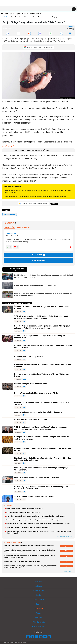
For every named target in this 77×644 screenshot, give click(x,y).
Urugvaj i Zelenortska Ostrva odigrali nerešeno (23, 512)
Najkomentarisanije (45, 17)
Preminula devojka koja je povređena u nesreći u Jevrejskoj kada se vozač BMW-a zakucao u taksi (44, 295)
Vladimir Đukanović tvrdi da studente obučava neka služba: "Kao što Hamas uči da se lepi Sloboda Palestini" (39, 532)
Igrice (12, 14)
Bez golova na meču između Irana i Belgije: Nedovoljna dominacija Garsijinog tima (36, 516)
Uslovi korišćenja (38, 622)
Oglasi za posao (22, 14)
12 (24, 379)
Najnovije (5, 14)
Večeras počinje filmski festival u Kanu (31, 384)
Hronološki (9, 227)
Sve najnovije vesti (64, 536)
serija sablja (10, 214)
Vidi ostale (68, 572)
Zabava (26, 17)
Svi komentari (38, 255)
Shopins (38, 595)
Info (17, 17)
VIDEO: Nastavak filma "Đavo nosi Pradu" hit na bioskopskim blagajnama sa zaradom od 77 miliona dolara (41, 428)
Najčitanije (33, 17)
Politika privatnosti (39, 626)
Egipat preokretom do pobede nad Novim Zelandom (25, 508)
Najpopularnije (57, 17)
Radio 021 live (36, 14)
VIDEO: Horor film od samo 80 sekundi (31, 420)
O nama (39, 604)
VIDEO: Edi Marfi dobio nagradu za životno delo (35, 496)
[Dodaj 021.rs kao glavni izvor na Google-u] (39, 47)
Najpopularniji (24, 227)
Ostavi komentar (38, 260)
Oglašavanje (38, 609)
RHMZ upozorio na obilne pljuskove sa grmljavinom (35, 285)
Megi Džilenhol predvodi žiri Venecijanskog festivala (37, 477)
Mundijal (4, 17)
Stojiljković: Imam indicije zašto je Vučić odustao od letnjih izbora (30, 527)
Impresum (38, 618)
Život (21, 17)
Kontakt (38, 613)
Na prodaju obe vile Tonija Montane (29, 357)
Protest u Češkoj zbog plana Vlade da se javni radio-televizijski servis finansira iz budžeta (38, 524)
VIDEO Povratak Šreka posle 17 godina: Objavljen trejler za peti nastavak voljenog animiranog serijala (41, 317)
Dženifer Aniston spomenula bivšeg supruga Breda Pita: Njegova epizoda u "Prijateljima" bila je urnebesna (42, 327)
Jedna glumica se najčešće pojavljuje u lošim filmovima (38, 412)
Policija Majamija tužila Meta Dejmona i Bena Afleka (36, 393)
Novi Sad (11, 17)
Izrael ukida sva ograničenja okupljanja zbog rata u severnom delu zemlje (33, 520)
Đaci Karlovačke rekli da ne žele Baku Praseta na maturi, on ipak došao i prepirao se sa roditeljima (44, 276)
